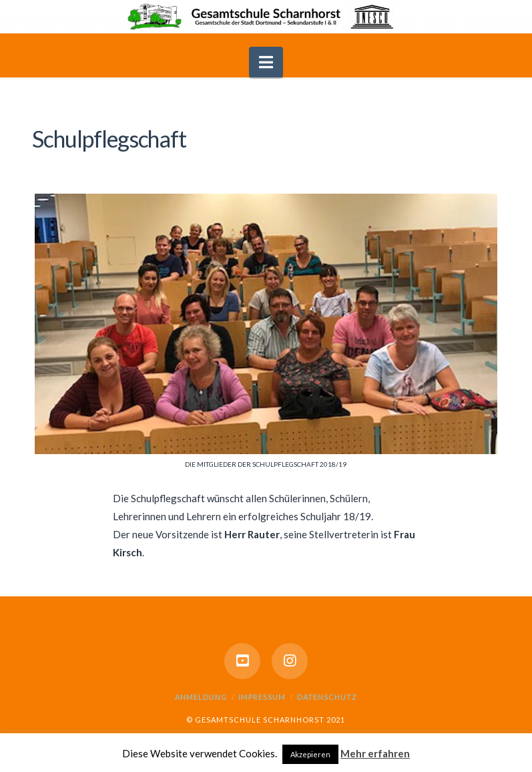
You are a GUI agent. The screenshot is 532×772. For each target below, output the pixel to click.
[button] (266, 62)
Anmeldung (201, 697)
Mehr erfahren (375, 753)
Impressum (262, 697)
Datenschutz (327, 697)
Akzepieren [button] (310, 754)
